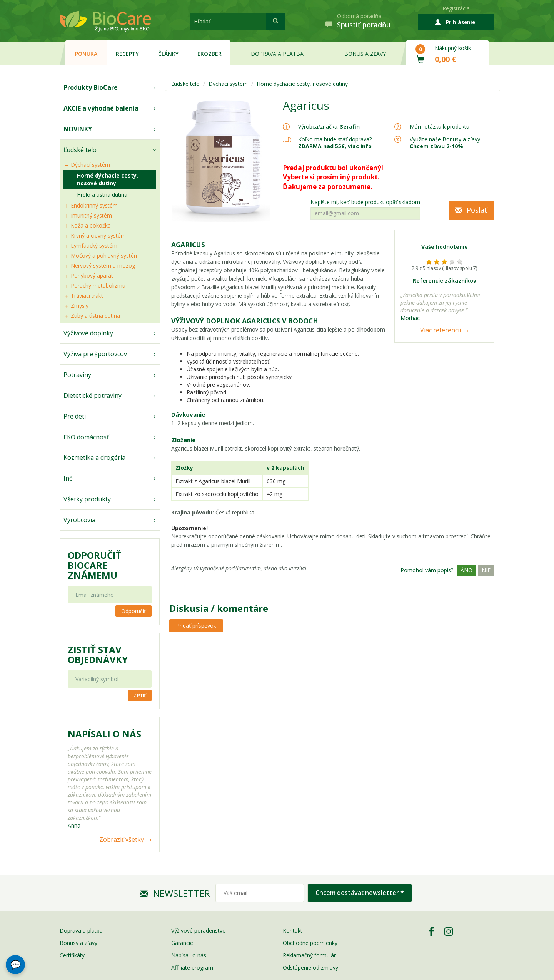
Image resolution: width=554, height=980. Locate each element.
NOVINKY (78, 129)
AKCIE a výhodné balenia (101, 108)
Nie (486, 570)
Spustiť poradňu (364, 25)
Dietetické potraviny (93, 395)
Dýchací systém (90, 165)
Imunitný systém (91, 215)
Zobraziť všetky (122, 839)
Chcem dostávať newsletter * (360, 893)
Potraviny (77, 375)
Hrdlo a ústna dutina (102, 195)
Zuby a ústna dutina (95, 316)
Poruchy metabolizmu (98, 286)
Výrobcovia (79, 520)
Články (168, 54)
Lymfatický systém (94, 245)
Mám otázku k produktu (440, 127)
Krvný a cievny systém (98, 235)
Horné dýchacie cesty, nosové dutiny (108, 179)
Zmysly (80, 306)
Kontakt (293, 931)
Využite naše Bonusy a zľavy (445, 143)
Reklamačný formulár (309, 955)
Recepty (127, 54)
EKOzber (209, 54)
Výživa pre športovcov (95, 354)
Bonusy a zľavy (78, 943)
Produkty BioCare (91, 87)
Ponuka (86, 54)
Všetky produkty (87, 499)
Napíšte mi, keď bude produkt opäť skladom (365, 202)
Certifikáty (72, 955)
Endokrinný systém (94, 205)
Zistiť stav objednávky (98, 655)
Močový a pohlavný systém (105, 255)
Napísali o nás (189, 955)
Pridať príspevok (196, 626)
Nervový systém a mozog (103, 266)
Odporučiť (133, 611)
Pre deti (75, 416)
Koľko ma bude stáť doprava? (335, 139)
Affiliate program (192, 967)
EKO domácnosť (86, 437)
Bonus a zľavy (365, 54)
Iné (68, 478)
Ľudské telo (80, 150)
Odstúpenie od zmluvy (310, 967)
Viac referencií (441, 330)
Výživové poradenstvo (199, 931)
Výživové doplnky (88, 333)
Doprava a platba (277, 54)
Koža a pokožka (91, 225)
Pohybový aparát (92, 276)
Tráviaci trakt (87, 296)
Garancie (182, 943)
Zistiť (140, 695)
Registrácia (456, 8)
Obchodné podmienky (310, 943)
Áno (466, 570)
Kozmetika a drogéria (94, 457)
